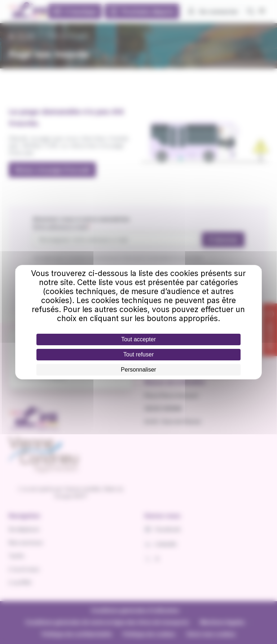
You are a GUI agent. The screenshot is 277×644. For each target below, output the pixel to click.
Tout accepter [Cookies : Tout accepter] (138, 339)
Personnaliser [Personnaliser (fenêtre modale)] (138, 370)
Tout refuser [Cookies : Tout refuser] (138, 354)
